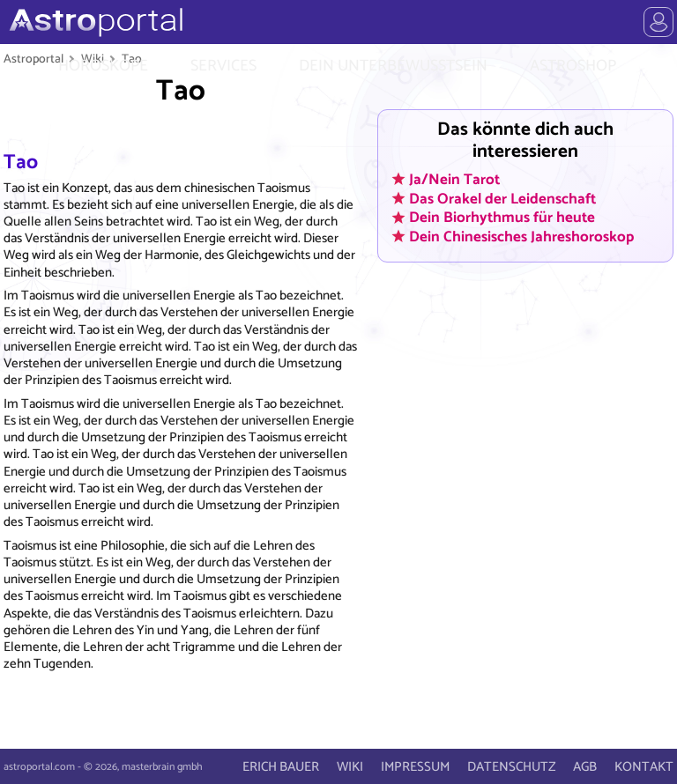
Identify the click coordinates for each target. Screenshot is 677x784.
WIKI (350, 767)
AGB (585, 767)
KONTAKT (644, 767)
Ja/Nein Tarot (454, 179)
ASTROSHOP (573, 66)
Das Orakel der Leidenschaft (502, 198)
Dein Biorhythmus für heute (502, 218)
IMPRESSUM (415, 767)
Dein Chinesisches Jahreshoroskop (521, 236)
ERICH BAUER (281, 767)
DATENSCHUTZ (511, 767)
